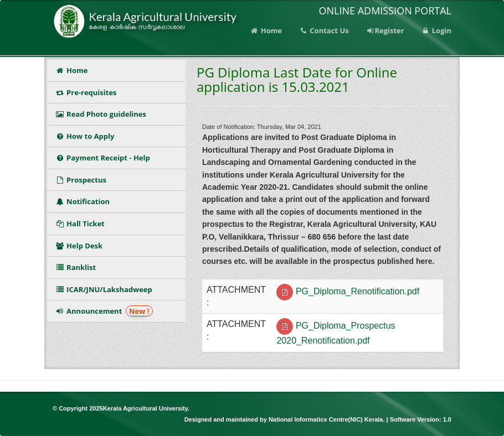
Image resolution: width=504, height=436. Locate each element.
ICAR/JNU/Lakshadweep (104, 289)
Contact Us (323, 30)
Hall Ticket (82, 224)
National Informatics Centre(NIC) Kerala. (328, 419)
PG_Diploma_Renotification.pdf (358, 291)
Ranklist (78, 267)
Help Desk (79, 246)
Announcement (104, 311)
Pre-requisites (86, 92)
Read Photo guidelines (101, 114)
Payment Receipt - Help (103, 158)
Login (436, 30)
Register (385, 30)
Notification (84, 201)
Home (266, 30)
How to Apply (85, 136)
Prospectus (83, 180)
